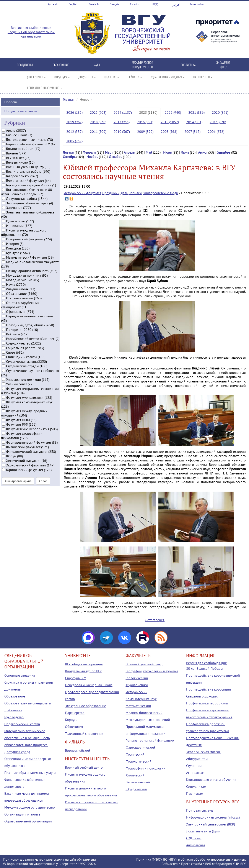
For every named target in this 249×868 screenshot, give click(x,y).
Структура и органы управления (29, 682)
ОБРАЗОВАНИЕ (61, 65)
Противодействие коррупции (209, 689)
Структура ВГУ (76, 678)
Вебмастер (170, 864)
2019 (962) (74, 122)
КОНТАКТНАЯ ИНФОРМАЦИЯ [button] (45, 88)
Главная (69, 99)
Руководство (14, 717)
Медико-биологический (144, 713)
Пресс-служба (191, 864)
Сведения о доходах (202, 696)
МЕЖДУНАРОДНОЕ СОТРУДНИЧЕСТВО (142, 65)
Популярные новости (21, 118)
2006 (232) (216, 131)
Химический (135, 775)
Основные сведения (20, 675)
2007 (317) (192, 131)
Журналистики (137, 685)
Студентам (194, 766)
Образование (15, 696)
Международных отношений (148, 720)
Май (149, 152)
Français (114, 4)
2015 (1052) (170, 122)
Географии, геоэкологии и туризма (152, 671)
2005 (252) (74, 141)
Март (109, 152)
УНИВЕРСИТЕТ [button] (36, 77)
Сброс (43, 488)
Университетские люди (161, 193)
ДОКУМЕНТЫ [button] (87, 77)
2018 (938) (98, 122)
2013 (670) (218, 122)
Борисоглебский (78, 750)
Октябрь (69, 157)
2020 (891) (220, 112)
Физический (135, 754)
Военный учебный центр (84, 767)
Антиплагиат (196, 845)
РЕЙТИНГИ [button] (135, 77)
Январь (68, 152)
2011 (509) (98, 131)
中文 (155, 4)
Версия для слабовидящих (31, 28)
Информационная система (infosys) (213, 817)
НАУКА (96, 65)
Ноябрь (92, 157)
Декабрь (116, 157)
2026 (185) (74, 112)
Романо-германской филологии (150, 740)
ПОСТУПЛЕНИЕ (25, 65)
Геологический (137, 678)
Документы (13, 689)
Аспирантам (195, 773)
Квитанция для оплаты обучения (211, 779)
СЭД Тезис (194, 838)
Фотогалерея (155, 620)
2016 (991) (145, 122)
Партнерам (195, 793)
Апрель (129, 152)
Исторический (137, 692)
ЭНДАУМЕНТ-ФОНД (224, 65)
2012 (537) (74, 131)
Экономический (138, 782)
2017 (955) (122, 122)
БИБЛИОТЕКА (188, 65)
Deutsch (94, 4)
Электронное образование (85, 706)
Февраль (89, 152)
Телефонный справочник (84, 733)
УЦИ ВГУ (239, 864)
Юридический (136, 789)
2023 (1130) (148, 112)
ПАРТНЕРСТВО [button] (203, 77)
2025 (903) (98, 112)
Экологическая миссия (203, 752)
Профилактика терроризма (207, 703)
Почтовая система (200, 810)
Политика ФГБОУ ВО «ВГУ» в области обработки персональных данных (191, 859)
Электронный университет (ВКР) (211, 824)
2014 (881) (194, 122)
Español (135, 4)
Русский (53, 4)
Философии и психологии (146, 768)
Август (203, 152)
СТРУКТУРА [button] (62, 77)
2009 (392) (145, 131)
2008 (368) (169, 131)
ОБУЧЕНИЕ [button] (112, 77)
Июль (185, 152)
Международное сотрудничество (30, 807)
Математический (138, 706)
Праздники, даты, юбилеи (122, 193)
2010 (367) (122, 131)
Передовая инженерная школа (89, 685)
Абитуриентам (197, 759)
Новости (11, 109)
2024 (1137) (123, 112)
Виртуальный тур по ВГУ (83, 671)
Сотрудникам (196, 786)
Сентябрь (223, 152)
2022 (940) (173, 112)
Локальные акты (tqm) (203, 831)
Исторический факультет (82, 193)
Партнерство (75, 713)
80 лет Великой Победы (204, 668)
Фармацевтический (140, 747)
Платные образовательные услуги (30, 773)
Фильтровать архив (18, 488)
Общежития (74, 727)
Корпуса (71, 720)
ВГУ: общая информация (84, 664)
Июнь (167, 152)
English (73, 4)
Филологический (139, 761)
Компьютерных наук (141, 699)
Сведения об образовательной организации (31, 34)
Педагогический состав (22, 724)
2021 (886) (196, 112)
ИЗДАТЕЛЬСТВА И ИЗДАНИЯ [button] (168, 77)
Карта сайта (196, 4)
